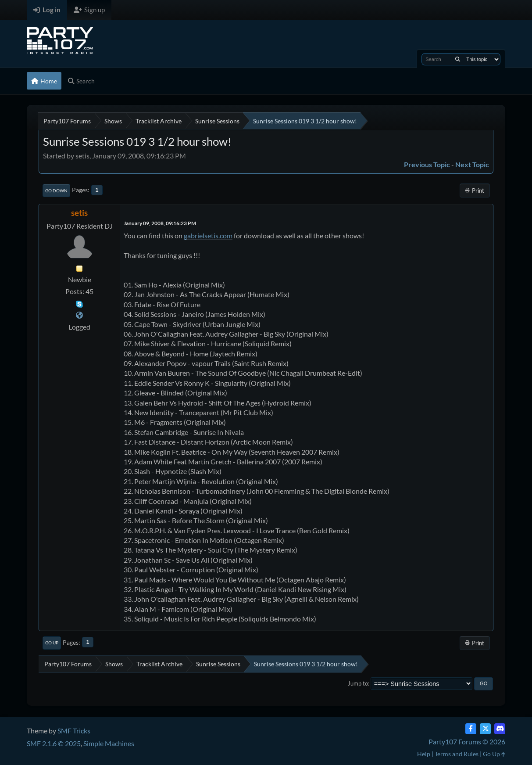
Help (424, 754)
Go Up (52, 643)
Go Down (56, 190)
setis (79, 213)
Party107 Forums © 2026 (467, 742)
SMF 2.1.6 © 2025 (54, 743)
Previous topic (427, 164)
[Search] (458, 59)
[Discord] (500, 729)
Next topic (472, 164)
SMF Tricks (74, 731)
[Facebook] (471, 729)
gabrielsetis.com (208, 235)
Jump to (358, 683)
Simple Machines (109, 743)
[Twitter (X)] (485, 729)
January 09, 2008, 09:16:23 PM (160, 223)
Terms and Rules (457, 754)
